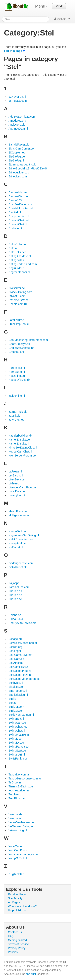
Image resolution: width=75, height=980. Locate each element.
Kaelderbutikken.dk (20, 436)
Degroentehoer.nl (19, 272)
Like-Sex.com (17, 479)
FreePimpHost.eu (19, 324)
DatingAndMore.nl (20, 256)
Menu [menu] (41, 6)
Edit (59, 6)
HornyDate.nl (17, 372)
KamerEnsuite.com (20, 440)
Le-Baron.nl (16, 475)
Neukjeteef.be (17, 543)
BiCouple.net (16, 153)
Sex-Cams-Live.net (20, 655)
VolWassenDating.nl (21, 826)
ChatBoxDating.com (21, 204)
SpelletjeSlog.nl (18, 695)
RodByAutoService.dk (22, 623)
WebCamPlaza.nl (19, 850)
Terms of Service (18, 944)
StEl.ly (12, 699)
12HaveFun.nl (17, 97)
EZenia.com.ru (17, 304)
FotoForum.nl (17, 320)
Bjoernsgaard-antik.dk (22, 164)
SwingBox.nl (16, 719)
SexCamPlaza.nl (19, 667)
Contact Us (15, 932)
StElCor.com (16, 707)
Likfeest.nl (15, 483)
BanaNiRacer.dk (18, 145)
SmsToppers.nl (18, 691)
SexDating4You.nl (19, 671)
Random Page (17, 894)
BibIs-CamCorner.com (22, 149)
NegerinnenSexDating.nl (24, 535)
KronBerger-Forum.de (22, 456)
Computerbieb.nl (19, 216)
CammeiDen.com (19, 196)
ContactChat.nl (18, 224)
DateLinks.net (17, 252)
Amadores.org (17, 121)
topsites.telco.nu (18, 790)
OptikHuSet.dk (17, 567)
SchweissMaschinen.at (23, 643)
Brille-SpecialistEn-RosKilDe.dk (28, 168)
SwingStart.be (17, 751)
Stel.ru (12, 703)
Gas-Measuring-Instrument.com (28, 340)
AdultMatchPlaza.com (22, 117)
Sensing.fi (14, 651)
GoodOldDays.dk (19, 344)
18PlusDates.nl (18, 101)
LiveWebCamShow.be (22, 487)
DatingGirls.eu (17, 260)
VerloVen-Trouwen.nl (21, 822)
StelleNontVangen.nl (21, 715)
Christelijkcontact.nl (20, 208)
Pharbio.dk (15, 591)
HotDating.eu (17, 376)
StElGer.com (16, 711)
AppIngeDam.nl (18, 129)
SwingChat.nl (17, 731)
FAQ (11, 936)
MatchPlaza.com (19, 511)
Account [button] (62, 19)
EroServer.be (17, 288)
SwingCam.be (17, 723)
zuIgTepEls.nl (17, 874)
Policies (13, 952)
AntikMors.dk (16, 125)
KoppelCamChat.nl (20, 452)
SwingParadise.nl (19, 747)
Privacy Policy (17, 948)
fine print (31, 974)
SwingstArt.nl (17, 755)
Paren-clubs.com (19, 587)
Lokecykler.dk (17, 495)
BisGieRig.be (17, 156)
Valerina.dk (15, 814)
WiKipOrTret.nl (17, 858)
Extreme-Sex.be (18, 300)
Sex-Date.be (16, 659)
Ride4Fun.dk (16, 619)
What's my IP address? (22, 906)
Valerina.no (15, 818)
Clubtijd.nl (14, 212)
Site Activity (15, 898)
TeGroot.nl (15, 782)
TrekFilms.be (16, 798)
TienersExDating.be (21, 786)
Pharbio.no (15, 595)
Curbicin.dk (15, 228)
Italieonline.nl (17, 396)
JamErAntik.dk (17, 412)
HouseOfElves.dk (19, 380)
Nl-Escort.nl (16, 547)
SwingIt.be (15, 739)
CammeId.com (17, 192)
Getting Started (17, 940)
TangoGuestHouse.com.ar (25, 778)
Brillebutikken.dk (19, 172)
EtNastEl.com (17, 296)
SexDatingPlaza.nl (20, 675)
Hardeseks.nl (17, 368)
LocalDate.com (18, 491)
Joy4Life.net (16, 420)
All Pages (14, 902)
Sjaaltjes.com (17, 687)
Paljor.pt (13, 583)
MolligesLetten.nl (19, 515)
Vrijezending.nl (17, 830)
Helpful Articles (17, 910)
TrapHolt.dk (16, 794)
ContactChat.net (18, 220)
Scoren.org (15, 647)
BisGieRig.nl (16, 160)
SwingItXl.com (17, 743)
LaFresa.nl (15, 471)
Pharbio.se (15, 599)
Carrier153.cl (16, 200)
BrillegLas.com (18, 176)
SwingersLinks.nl (19, 735)
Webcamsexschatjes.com (24, 854)
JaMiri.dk (14, 416)
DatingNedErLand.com (23, 264)
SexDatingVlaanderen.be (24, 679)
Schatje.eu (15, 639)
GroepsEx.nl (16, 352)
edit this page (13, 51)
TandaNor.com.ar (19, 774)
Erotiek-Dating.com (20, 292)
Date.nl (13, 248)
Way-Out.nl (15, 846)
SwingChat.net (17, 727)
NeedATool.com (18, 531)
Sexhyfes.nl (16, 683)
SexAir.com (15, 663)
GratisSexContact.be (21, 348)
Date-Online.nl (17, 244)
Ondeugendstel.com (21, 563)
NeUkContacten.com (21, 539)
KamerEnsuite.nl (19, 444)
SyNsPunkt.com (18, 759)
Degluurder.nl (17, 268)
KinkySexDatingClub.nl (23, 448)
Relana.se (15, 615)
